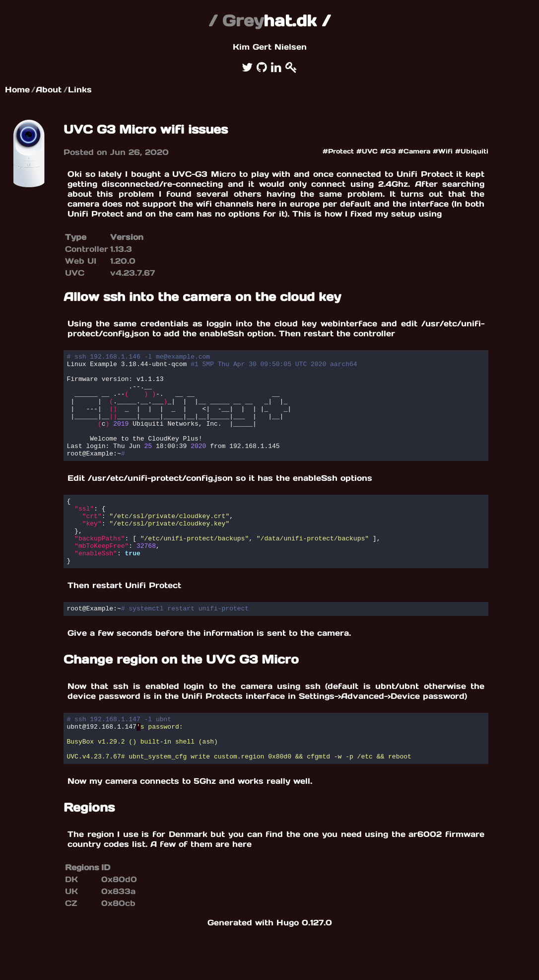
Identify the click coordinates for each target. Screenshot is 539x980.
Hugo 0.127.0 (304, 967)
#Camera (414, 151)
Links (80, 89)
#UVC (367, 151)
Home (17, 89)
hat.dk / (269, 21)
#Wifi (443, 151)
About (49, 89)
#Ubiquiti (472, 151)
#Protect (338, 151)
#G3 (388, 151)
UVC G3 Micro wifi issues (146, 129)
